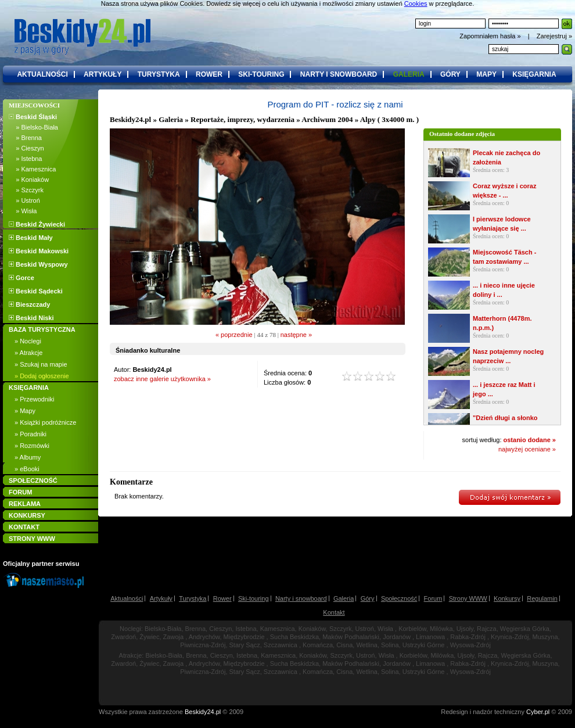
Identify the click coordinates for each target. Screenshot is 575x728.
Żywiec (149, 637)
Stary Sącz (245, 645)
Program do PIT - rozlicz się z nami (335, 104)
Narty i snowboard (301, 598)
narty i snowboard (339, 74)
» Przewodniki (34, 399)
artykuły (103, 74)
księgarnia (534, 74)
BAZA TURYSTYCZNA (42, 329)
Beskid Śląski (33, 117)
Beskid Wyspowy (38, 264)
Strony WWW (468, 598)
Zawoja (173, 637)
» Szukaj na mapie (41, 364)
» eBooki (27, 469)
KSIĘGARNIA (29, 388)
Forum (433, 598)
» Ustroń (24, 200)
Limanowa (430, 637)
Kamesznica (278, 629)
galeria (409, 74)
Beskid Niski (31, 318)
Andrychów (204, 637)
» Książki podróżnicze (45, 422)
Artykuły (161, 598)
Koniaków (312, 629)
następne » (296, 335)
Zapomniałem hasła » (491, 36)
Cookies (416, 3)
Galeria (171, 119)
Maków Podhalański (351, 637)
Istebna (246, 629)
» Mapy (25, 411)
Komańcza (318, 645)
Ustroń (365, 629)
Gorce (21, 278)
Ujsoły (465, 629)
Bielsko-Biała (163, 629)
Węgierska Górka (525, 629)
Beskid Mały (31, 238)
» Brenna (25, 138)
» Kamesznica (32, 169)
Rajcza (487, 629)
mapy (486, 74)
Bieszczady (29, 304)
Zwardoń (123, 637)
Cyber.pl (538, 712)
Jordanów (397, 637)
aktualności (42, 74)
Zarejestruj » (554, 36)
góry (450, 74)
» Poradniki (30, 434)
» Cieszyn (26, 148)
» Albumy (28, 457)
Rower (222, 598)
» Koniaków (29, 180)
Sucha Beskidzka (294, 637)
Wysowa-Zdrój (470, 645)
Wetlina (366, 645)
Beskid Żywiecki (37, 224)
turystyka (159, 74)
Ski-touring (254, 598)
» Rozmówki (32, 446)
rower (209, 74)
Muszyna (545, 637)
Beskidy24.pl (130, 119)
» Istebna (25, 159)
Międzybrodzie (244, 637)
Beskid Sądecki (36, 291)
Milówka (441, 629)
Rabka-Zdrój (468, 637)
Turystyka (193, 598)
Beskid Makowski (39, 251)
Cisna (344, 645)
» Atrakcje (28, 353)
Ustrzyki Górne (424, 645)
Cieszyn (220, 629)
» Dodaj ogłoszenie (42, 376)
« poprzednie (234, 335)
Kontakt (334, 612)
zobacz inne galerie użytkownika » (162, 379)
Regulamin (542, 598)
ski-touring (261, 74)
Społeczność (399, 598)
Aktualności (127, 598)
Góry (368, 598)
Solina (390, 645)
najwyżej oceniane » (527, 449)
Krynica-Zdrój (510, 637)
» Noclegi (28, 341)
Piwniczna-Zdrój (203, 645)
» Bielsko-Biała (33, 127)
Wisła (385, 629)
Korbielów (412, 629)
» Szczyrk (26, 190)
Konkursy (507, 598)
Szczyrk (341, 629)
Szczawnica (281, 645)
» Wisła (23, 211)
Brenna (195, 629)
